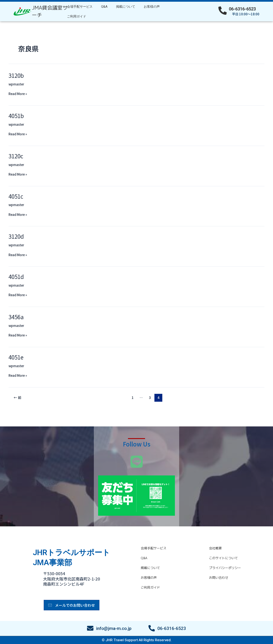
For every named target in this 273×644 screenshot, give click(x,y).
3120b (16, 75)
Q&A (104, 7)
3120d (16, 236)
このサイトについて (223, 558)
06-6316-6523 (242, 9)
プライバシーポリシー (225, 568)
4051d (16, 277)
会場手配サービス (80, 7)
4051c (16, 196)
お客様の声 (152, 7)
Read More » (18, 94)
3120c (16, 156)
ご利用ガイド (77, 16)
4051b (16, 116)
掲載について (126, 7)
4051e (16, 357)
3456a (16, 317)
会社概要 (215, 548)
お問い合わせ (219, 578)
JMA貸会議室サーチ (50, 11)
